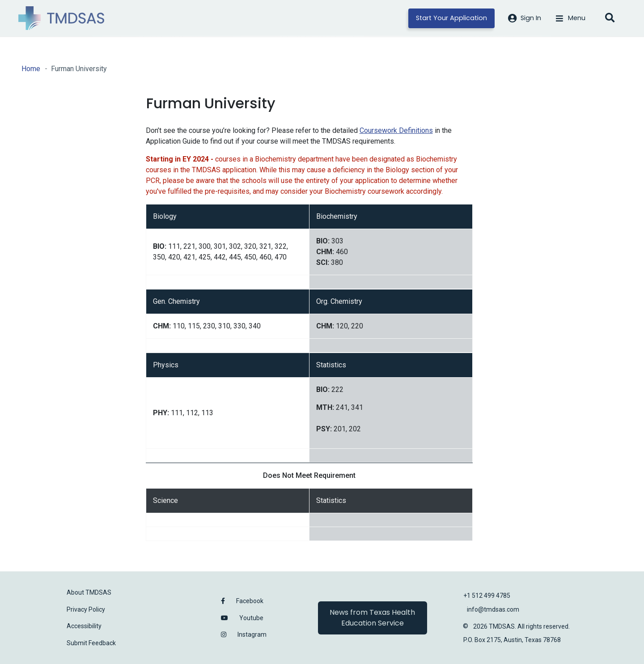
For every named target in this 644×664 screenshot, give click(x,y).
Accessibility (84, 626)
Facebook (250, 601)
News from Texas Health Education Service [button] (372, 618)
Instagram (252, 634)
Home (31, 69)
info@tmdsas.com (493, 609)
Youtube (251, 618)
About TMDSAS (89, 592)
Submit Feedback (91, 643)
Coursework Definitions (396, 130)
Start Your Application (451, 18)
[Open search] (610, 18)
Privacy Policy (86, 609)
